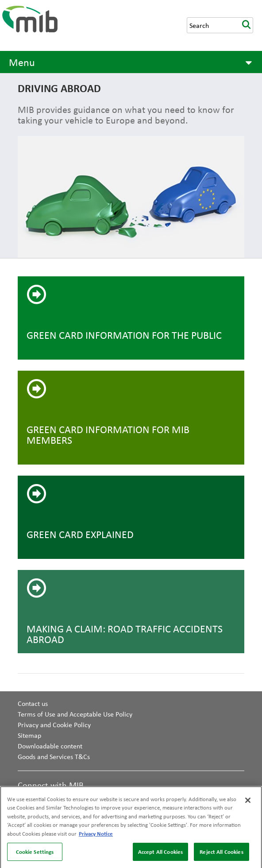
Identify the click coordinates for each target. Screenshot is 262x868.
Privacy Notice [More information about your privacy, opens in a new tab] (96, 836)
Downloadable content (50, 746)
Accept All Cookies (160, 854)
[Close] (248, 802)
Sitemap (29, 735)
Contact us (33, 703)
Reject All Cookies (221, 854)
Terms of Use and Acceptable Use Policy (75, 714)
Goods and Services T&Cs (54, 756)
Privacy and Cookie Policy (54, 725)
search (246, 25)
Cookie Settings (35, 854)
